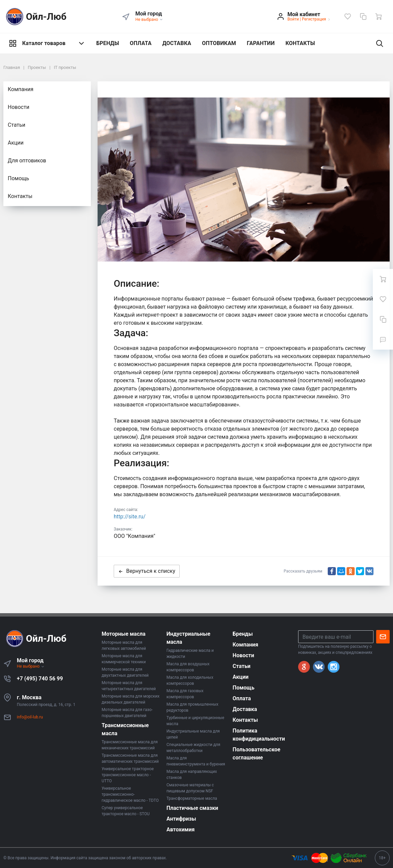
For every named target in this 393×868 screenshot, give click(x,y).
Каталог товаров (47, 43)
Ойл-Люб (35, 17)
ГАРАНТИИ (261, 43)
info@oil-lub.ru (30, 717)
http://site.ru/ (130, 517)
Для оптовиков (27, 161)
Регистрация (314, 19)
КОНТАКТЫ (300, 43)
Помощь (18, 178)
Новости (19, 107)
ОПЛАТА (141, 43)
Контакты (20, 196)
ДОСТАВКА (177, 43)
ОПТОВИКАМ (219, 43)
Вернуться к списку (147, 571)
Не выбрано (149, 19)
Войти (293, 19)
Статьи (16, 125)
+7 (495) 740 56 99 (40, 679)
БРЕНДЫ (108, 43)
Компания (21, 89)
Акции (16, 143)
